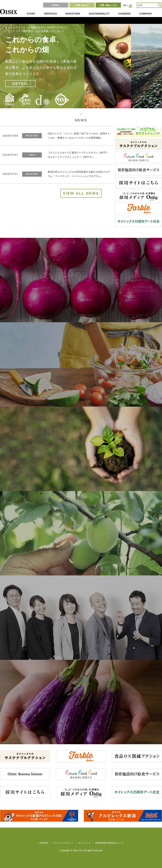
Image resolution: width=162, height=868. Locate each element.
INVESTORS (73, 14)
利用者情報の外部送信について (109, 843)
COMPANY (146, 14)
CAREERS (124, 14)
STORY (31, 14)
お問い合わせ (82, 5)
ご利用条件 (43, 843)
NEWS (56, 5)
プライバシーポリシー (63, 843)
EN (125, 5)
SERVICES (50, 14)
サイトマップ (84, 843)
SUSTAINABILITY (99, 14)
